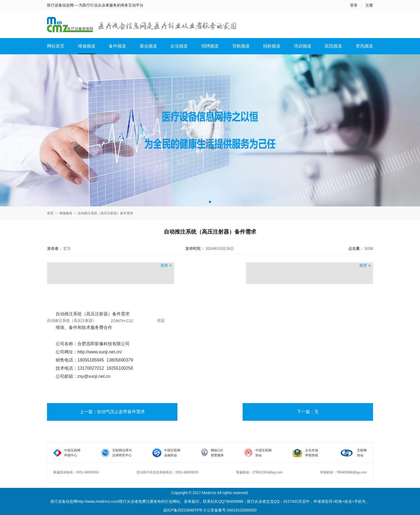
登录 (354, 5)
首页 (50, 213)
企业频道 (179, 46)
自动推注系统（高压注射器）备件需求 (105, 213)
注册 (369, 5)
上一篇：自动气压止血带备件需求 (112, 412)
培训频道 (303, 46)
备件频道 (117, 46)
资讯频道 (364, 46)
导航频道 (241, 46)
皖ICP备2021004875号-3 (185, 510)
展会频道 (148, 46)
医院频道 (333, 46)
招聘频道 (210, 46)
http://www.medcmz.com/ (98, 501)
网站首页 (56, 46)
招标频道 (272, 46)
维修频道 (87, 46)
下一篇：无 (308, 412)
